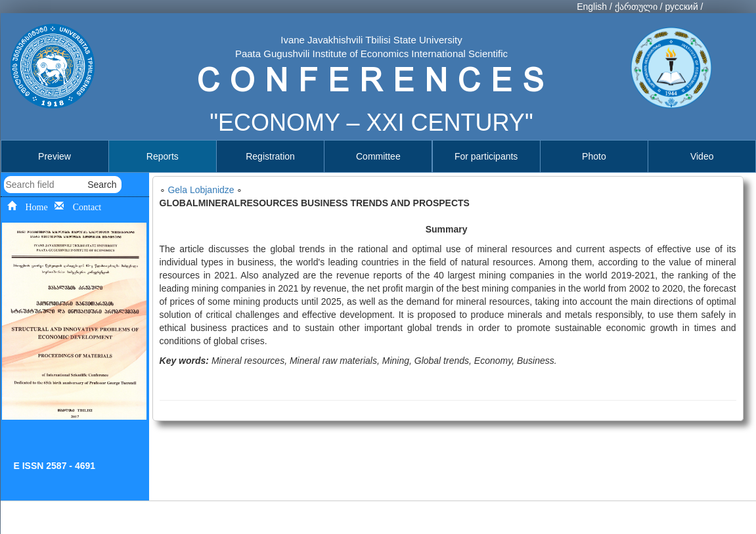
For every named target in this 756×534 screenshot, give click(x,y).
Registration (270, 156)
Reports (163, 156)
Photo (594, 156)
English (592, 7)
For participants (486, 156)
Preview (55, 156)
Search (102, 185)
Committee (378, 156)
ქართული (636, 7)
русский (681, 7)
